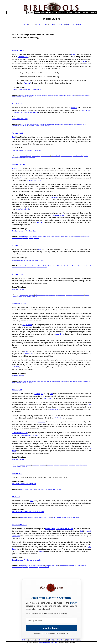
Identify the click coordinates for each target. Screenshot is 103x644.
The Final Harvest (18, 289)
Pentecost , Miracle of (48, 95)
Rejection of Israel (36, 156)
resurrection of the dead (31, 435)
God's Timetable (31, 124)
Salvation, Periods (16, 97)
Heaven (39, 381)
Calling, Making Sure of (30, 489)
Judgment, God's (51, 295)
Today (60, 489)
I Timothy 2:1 (39, 394)
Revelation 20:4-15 (32, 113)
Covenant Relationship (26, 266)
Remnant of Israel (46, 156)
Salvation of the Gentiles (83, 95)
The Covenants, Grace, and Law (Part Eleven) (28, 260)
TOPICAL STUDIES (64, 12)
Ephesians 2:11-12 (19, 304)
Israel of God (36, 266)
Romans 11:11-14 (18, 165)
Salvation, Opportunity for (84, 381)
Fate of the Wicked (25, 517)
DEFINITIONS (49, 12)
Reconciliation (65, 237)
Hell (42, 381)
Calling (22, 489)
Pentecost (39, 95)
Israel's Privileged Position (46, 266)
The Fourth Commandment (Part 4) (24, 484)
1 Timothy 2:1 (17, 390)
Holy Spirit (77, 566)
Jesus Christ (60, 334)
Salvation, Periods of (27, 97)
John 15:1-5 (25, 209)
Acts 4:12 (16, 367)
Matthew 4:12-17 (18, 51)
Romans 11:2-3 (18, 133)
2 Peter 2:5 (16, 497)
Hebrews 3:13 (17, 474)
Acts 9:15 (27, 83)
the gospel (47, 398)
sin (90, 405)
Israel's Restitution (73, 266)
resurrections (85, 110)
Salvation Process (31, 267)
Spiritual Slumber (31, 157)
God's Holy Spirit (31, 566)
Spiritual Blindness (21, 157)
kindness (40, 222)
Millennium (58, 237)
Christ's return (50, 529)
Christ (73, 54)
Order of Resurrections (41, 124)
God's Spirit (55, 566)
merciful (29, 325)
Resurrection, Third (81, 124)
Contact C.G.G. (55, 642)
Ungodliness (76, 517)
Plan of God (43, 465)
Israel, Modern (51, 237)
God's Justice (32, 381)
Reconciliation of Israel (75, 237)
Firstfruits (23, 465)
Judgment (32, 295)
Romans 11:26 (17, 274)
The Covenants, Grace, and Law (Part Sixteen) (28, 512)
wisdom (41, 551)
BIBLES (38, 12)
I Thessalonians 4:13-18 (64, 529)
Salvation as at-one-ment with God (68, 95)
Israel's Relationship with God (60, 266)
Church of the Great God (44, 642)
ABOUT (93, 12)
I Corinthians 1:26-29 (58, 215)
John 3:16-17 (17, 104)
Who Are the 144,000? (20, 119)
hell (25, 351)
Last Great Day (48, 381)
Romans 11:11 (23, 57)
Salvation (56, 95)
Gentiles (22, 95)
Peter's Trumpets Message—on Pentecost (27, 90)
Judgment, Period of (60, 295)
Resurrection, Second (70, 124)
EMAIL (86, 12)
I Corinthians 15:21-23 (20, 433)
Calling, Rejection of (42, 489)
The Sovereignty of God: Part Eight (24, 231)
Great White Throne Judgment (66, 566)
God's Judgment (24, 295)
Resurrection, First (59, 124)
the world (74, 108)
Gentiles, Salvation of (31, 95)
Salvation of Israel (55, 156)
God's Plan (23, 124)
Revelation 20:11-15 (33, 180)
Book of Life (23, 566)
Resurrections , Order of (18, 126)
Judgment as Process (40, 295)
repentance (41, 422)
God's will (58, 418)
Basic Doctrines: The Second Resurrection (27, 150)
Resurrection (50, 124)
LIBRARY (77, 12)
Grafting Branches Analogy (40, 237)
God (84, 62)
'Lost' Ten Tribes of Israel (26, 237)
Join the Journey (51, 628)
